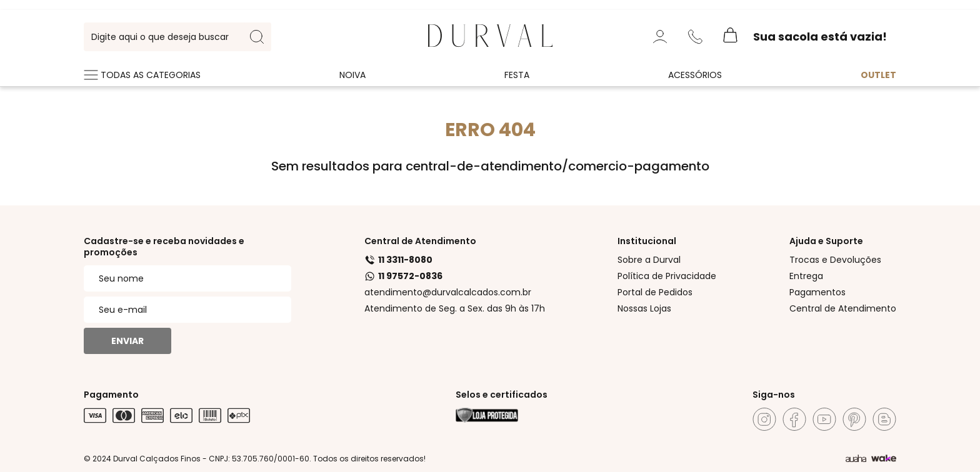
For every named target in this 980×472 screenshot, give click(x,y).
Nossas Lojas (644, 308)
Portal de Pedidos (655, 292)
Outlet (878, 75)
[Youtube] (824, 419)
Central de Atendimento (420, 241)
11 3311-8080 (398, 260)
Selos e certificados (502, 395)
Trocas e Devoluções (835, 260)
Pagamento (111, 395)
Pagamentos (817, 292)
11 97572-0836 (403, 276)
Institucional (647, 241)
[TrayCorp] (884, 459)
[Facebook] (794, 419)
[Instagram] (764, 419)
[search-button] (257, 37)
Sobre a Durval (649, 260)
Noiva (352, 75)
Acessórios (695, 75)
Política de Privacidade (667, 276)
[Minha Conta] (660, 37)
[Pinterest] (854, 419)
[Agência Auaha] (856, 459)
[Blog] (884, 419)
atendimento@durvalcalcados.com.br (448, 292)
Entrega (806, 276)
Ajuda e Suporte (826, 241)
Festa (517, 75)
